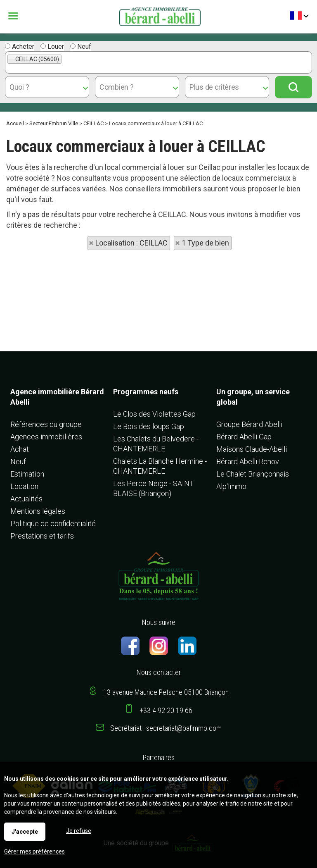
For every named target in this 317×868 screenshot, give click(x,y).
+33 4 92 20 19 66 (166, 710)
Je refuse (79, 831)
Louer (52, 46)
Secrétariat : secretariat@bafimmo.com (166, 728)
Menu (14, 16)
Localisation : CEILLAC (131, 243)
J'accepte (25, 832)
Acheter (20, 46)
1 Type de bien (205, 243)
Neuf (81, 46)
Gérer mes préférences (34, 851)
